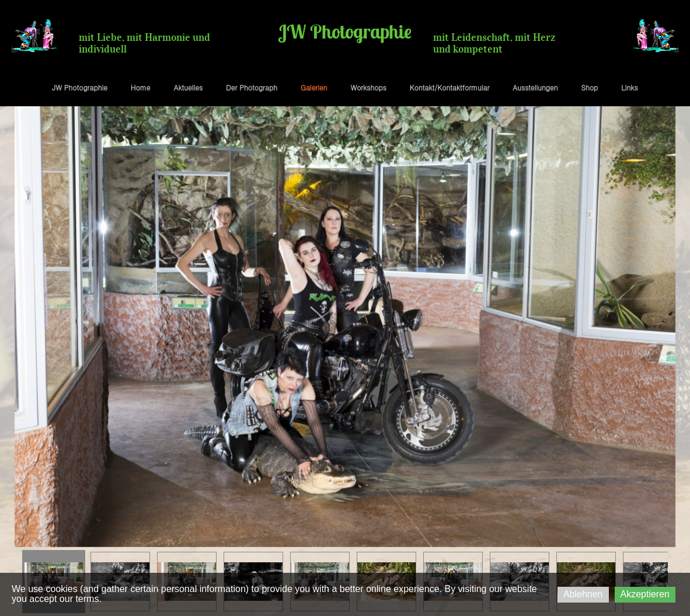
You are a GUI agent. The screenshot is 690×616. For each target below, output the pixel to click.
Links (629, 87)
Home (141, 87)
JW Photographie (80, 87)
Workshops (368, 87)
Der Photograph (252, 87)
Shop (590, 87)
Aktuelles (188, 87)
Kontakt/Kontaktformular (449, 87)
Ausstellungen (535, 87)
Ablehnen (583, 594)
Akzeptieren (645, 594)
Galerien (314, 87)
